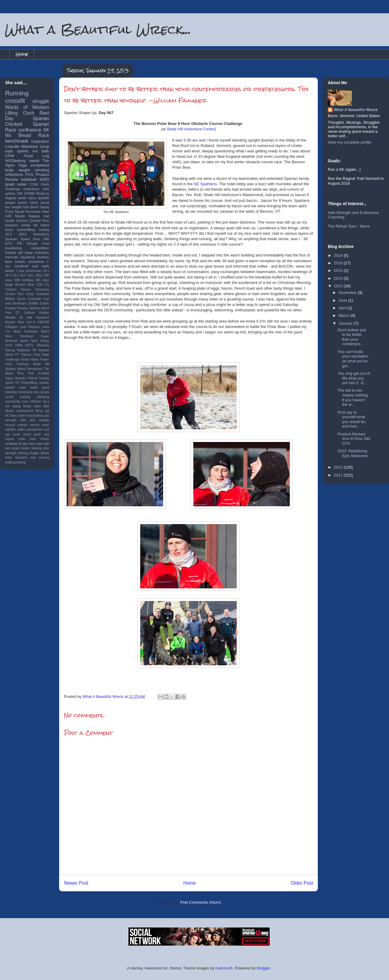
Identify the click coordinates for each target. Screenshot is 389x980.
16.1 (46, 271)
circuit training (18, 397)
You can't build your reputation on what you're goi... (353, 359)
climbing (42, 170)
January (346, 323)
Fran (8, 313)
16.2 (9, 234)
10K (20, 193)
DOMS (30, 193)
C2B (40, 285)
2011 (31, 275)
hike (23, 420)
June (343, 300)
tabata (45, 453)
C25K (34, 184)
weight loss (20, 207)
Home (22, 54)
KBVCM (44, 322)
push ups (42, 434)
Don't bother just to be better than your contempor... (352, 337)
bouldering (13, 248)
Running (17, 93)
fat (35, 225)
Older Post (302, 883)
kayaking (27, 257)
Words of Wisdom (27, 107)
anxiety (44, 383)
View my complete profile (349, 142)
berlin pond (40, 388)
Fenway (11, 308)
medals (44, 420)
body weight (17, 170)
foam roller (18, 416)
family (27, 406)
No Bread (18, 135)
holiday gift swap (19, 252)
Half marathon (38, 318)
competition (40, 248)
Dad (8, 303)
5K (46, 130)
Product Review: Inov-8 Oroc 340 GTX (354, 439)
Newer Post (76, 883)
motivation (32, 189)
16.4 (16, 275)
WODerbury (16, 161)
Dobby (45, 303)
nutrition (11, 430)
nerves (35, 425)
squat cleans (21, 448)
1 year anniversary (29, 271)
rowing (44, 229)
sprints (23, 151)
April (343, 308)
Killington (11, 327)
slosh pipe (35, 444)
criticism (36, 401)
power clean (28, 202)
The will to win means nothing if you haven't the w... (353, 397)
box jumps (42, 392)
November (348, 293)
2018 (339, 255)
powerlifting (26, 229)
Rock (45, 184)
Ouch (28, 113)
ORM (19, 345)
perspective (35, 430)
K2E (8, 216)
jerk (33, 420)
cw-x (46, 401)
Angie (9, 285)
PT (17, 355)
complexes (40, 165)
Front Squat (14, 211)
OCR (9, 345)
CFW (10, 156)
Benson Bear (25, 285)
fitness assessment (19, 411)
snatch (20, 261)
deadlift (43, 198)
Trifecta (32, 378)
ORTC (29, 345)
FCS (29, 175)
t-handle (12, 146)
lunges (10, 202)
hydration (42, 252)
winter (10, 270)
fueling (38, 416)
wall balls (41, 266)
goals (10, 184)
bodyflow (11, 392)
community (13, 401)
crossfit (15, 101)
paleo (22, 430)
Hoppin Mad (14, 322)
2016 (339, 263)
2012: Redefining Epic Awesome (353, 453)
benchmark (17, 141)
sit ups (23, 444)
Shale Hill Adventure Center (191, 129)
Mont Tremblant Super (27, 336)
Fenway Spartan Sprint (33, 308)
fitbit (46, 406)
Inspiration (40, 141)
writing (21, 462)
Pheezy (26, 355)
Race (44, 135)
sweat (34, 161)
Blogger (263, 968)
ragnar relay (15, 439)
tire (8, 207)
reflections (14, 175)
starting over (40, 448)
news (46, 425)
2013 (23, 234)
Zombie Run (39, 220)
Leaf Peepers (30, 327)
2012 (39, 275)
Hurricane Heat (37, 211)
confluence (30, 130)
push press (22, 434)
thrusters (21, 458)
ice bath (41, 151)
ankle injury (27, 198)
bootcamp (26, 392)
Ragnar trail (39, 216)
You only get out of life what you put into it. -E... (354, 378)
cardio (26, 225)
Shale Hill (41, 364)
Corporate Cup (38, 299)
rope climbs (39, 439)
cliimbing (43, 397)
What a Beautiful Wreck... (98, 29)
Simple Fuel (38, 243)
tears (9, 458)
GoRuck (30, 313)
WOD (44, 179)
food (29, 416)
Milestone (30, 146)
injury (9, 229)
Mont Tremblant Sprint (31, 331)
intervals (12, 257)
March (345, 315)
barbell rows (15, 388)
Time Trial (25, 373)
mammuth (224, 968)
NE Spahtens (206, 184)
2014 (339, 278)
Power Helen (30, 360)
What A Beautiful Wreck (356, 110)
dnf (7, 406)
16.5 (23, 275)
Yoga (22, 165)
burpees (11, 225)
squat (45, 202)
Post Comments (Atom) (200, 902)
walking (10, 462)
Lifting (11, 113)
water (22, 184)
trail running (40, 458)
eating (16, 406)
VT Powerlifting (26, 383)
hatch (45, 225)
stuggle (34, 453)
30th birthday (24, 280)
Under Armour (16, 220)
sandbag (11, 444)
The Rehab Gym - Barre (349, 226)
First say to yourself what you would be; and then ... (352, 419)
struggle (41, 101)
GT (17, 313)
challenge (13, 189)
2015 (339, 270)
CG (47, 285)
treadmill (21, 266)
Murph (20, 216)
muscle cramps (16, 425)
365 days (42, 280)
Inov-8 (31, 322)
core (25, 401)
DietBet (33, 303)
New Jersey (40, 341)
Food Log (36, 156)
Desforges (19, 303)
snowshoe (36, 261)
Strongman (35, 369)
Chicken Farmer (18, 290)
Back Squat (40, 207)
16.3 (8, 275)
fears (37, 406)
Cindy (30, 294)
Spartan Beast (15, 369)
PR (20, 243)
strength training (17, 453)
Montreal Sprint (17, 341)
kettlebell (29, 179)
